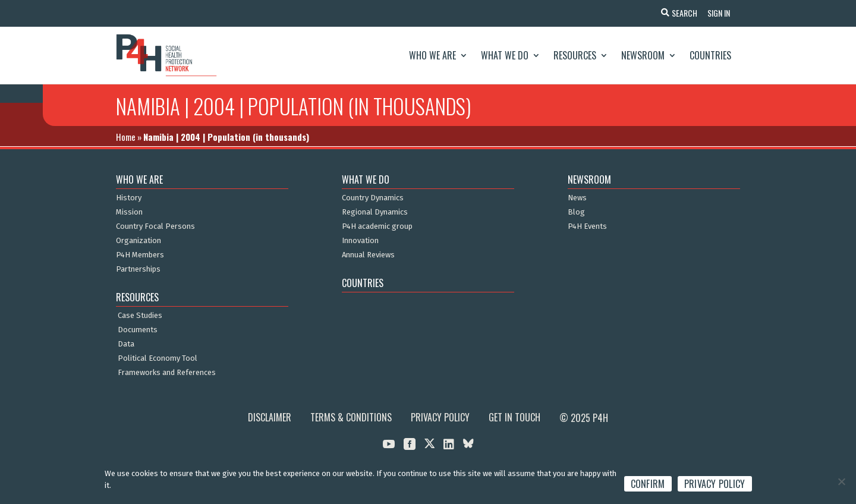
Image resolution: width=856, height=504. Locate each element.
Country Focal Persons (155, 226)
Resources (575, 55)
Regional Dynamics (375, 212)
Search (681, 13)
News (577, 198)
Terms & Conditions (351, 417)
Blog (576, 212)
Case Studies (140, 316)
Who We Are (432, 55)
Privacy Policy (440, 417)
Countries (710, 55)
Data (126, 344)
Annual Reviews (368, 255)
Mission (129, 212)
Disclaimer (270, 417)
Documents (138, 330)
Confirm (648, 484)
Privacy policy (715, 484)
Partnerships (138, 269)
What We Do (505, 55)
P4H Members (140, 255)
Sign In (717, 13)
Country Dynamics (373, 198)
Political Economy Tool (158, 358)
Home (126, 137)
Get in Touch (514, 417)
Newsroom (643, 55)
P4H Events (587, 226)
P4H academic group (377, 226)
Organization (139, 241)
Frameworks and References (167, 373)
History (129, 198)
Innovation (360, 241)
